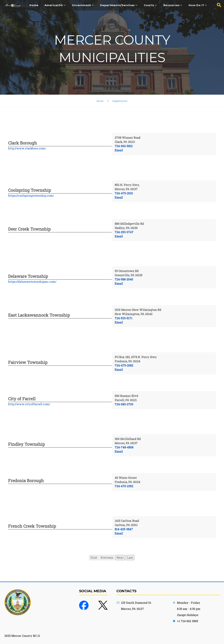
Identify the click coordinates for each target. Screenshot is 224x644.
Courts (149, 5)
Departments (120, 101)
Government (82, 5)
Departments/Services (117, 5)
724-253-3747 (124, 232)
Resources (172, 5)
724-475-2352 (124, 486)
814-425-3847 (124, 529)
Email (119, 150)
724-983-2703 (124, 404)
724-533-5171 (123, 318)
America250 (54, 5)
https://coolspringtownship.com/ (31, 196)
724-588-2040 (124, 279)
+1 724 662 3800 (188, 621)
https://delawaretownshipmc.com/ (32, 282)
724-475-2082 (124, 365)
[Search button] (218, 5)
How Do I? (196, 5)
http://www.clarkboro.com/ (27, 148)
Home (34, 5)
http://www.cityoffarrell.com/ (29, 404)
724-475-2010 (124, 193)
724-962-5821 (124, 146)
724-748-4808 (124, 447)
